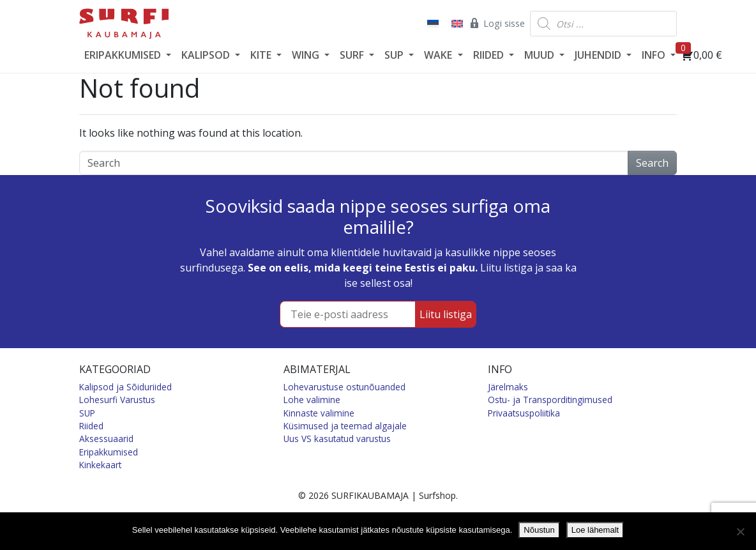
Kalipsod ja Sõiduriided (125, 387)
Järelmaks (508, 387)
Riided (91, 426)
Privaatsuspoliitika (524, 413)
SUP (395, 55)
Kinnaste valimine (319, 413)
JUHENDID (599, 55)
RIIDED (490, 55)
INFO (655, 55)
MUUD (541, 55)
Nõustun (539, 530)
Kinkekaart (100, 465)
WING (307, 55)
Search (652, 163)
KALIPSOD (207, 55)
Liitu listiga (446, 314)
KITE (262, 55)
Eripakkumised (109, 452)
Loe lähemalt (595, 530)
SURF (353, 55)
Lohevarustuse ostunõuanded (344, 387)
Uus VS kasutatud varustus (337, 439)
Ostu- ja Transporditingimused (550, 400)
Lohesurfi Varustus (117, 400)
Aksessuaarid (106, 439)
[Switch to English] (456, 24)
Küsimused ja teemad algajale (345, 426)
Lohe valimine (312, 400)
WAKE (439, 55)
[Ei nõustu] (740, 531)
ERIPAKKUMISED (124, 55)
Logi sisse (496, 23)
